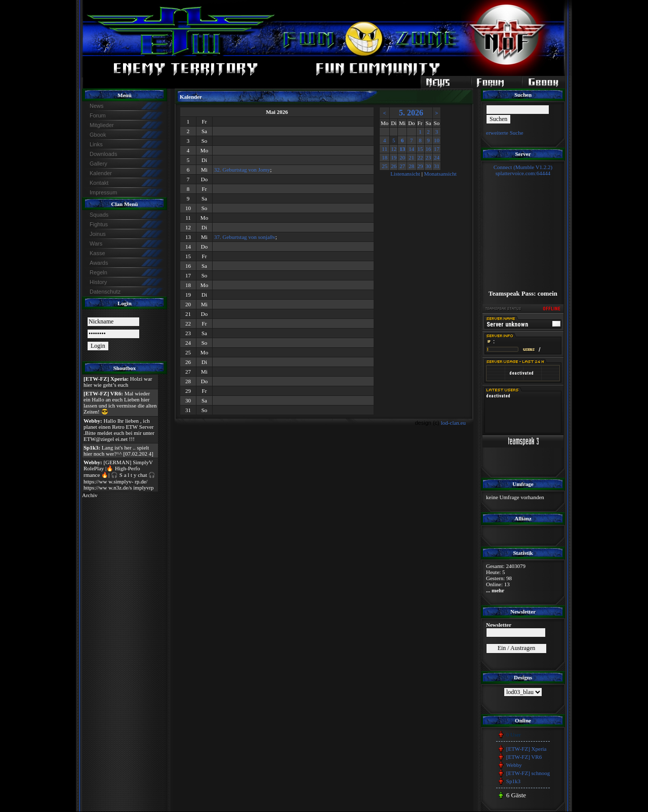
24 (437, 157)
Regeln (98, 272)
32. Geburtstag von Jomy (242, 170)
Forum (98, 115)
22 (420, 157)
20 (402, 157)
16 (429, 149)
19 (394, 157)
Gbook (98, 135)
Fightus (99, 224)
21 (411, 157)
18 (384, 157)
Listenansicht (405, 174)
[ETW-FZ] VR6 (524, 757)
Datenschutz (105, 292)
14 (411, 149)
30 (429, 166)
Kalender (101, 173)
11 (384, 149)
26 (394, 166)
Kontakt (99, 183)
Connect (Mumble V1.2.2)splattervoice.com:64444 (523, 170)
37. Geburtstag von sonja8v (245, 237)
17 (437, 149)
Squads (99, 215)
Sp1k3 (513, 781)
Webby (514, 765)
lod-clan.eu (453, 423)
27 (402, 166)
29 (420, 166)
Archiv (90, 495)
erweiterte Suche (505, 133)
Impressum (103, 192)
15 (420, 149)
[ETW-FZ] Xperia (526, 749)
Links (96, 144)
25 (384, 166)
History (98, 282)
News (97, 106)
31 (437, 166)
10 (437, 140)
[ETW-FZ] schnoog (528, 773)
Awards (99, 263)
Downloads (103, 154)
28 (411, 166)
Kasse (97, 253)
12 (394, 149)
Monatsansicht (440, 174)
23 (429, 157)
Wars (96, 243)
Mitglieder (102, 125)
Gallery (98, 164)
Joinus (98, 234)
